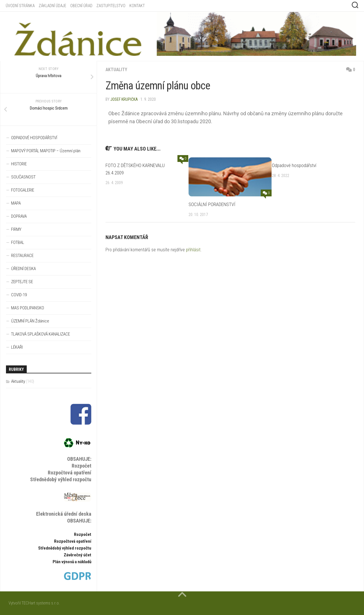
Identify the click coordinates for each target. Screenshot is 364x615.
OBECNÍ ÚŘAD (81, 6)
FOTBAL (18, 242)
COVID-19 (19, 295)
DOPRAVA (19, 216)
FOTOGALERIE (23, 190)
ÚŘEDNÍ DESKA (23, 269)
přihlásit (193, 250)
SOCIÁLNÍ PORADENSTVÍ (212, 204)
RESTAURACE (22, 256)
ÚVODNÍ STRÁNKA (20, 6)
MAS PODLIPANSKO (28, 308)
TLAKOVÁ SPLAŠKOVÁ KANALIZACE (41, 334)
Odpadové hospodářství (294, 165)
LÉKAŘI (17, 347)
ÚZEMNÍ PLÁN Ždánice (30, 321)
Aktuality (117, 70)
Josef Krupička (124, 99)
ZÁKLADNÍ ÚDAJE (52, 6)
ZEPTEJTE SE (22, 282)
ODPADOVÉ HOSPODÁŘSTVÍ (34, 138)
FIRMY (16, 229)
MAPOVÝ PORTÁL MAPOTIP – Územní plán (46, 151)
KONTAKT (137, 6)
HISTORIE (19, 164)
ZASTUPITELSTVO (111, 6)
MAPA (16, 203)
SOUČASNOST (23, 177)
